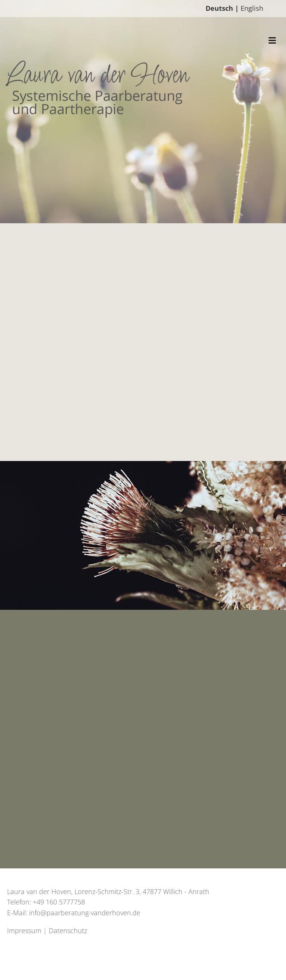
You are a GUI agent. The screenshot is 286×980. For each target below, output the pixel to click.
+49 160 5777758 (59, 902)
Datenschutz (68, 931)
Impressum (24, 931)
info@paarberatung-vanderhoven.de (85, 913)
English (252, 8)
